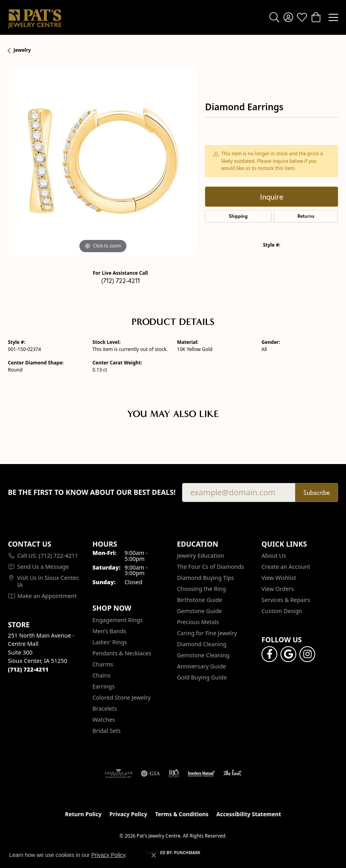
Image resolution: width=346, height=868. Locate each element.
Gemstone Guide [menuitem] (199, 611)
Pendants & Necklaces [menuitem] (122, 653)
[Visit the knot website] (232, 774)
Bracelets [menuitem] (105, 709)
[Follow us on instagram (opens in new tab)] (307, 654)
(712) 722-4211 (120, 280)
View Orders (278, 589)
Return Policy (84, 814)
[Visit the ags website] (118, 774)
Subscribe (317, 492)
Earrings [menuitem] (103, 686)
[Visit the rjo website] (174, 774)
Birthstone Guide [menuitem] (200, 600)
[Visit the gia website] (150, 774)
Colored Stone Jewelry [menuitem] (121, 697)
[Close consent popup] (154, 855)
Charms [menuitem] (103, 664)
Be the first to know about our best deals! (92, 492)
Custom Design (282, 611)
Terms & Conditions (182, 814)
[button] (274, 17)
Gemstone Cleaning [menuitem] (203, 655)
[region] (102, 161)
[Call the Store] (28, 669)
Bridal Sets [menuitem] (107, 731)
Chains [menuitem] (102, 675)
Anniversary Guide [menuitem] (201, 666)
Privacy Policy (128, 814)
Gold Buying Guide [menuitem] (202, 677)
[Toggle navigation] (333, 17)
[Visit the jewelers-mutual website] (201, 774)
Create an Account (286, 567)
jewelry (22, 50)
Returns (306, 216)
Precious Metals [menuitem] (198, 622)
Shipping (238, 216)
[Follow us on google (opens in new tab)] (288, 654)
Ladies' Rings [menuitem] (110, 642)
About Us (274, 556)
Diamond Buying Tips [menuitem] (205, 578)
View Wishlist (279, 578)
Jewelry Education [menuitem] (200, 556)
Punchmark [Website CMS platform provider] (187, 853)
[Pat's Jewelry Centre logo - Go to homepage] (35, 17)
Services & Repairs (286, 600)
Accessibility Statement (249, 814)
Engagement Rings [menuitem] (118, 620)
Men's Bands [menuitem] (109, 631)
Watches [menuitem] (104, 720)
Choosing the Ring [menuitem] (201, 589)
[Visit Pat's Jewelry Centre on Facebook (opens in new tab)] (269, 654)
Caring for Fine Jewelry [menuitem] (207, 633)
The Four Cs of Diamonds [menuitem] (211, 567)
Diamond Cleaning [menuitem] (202, 644)
